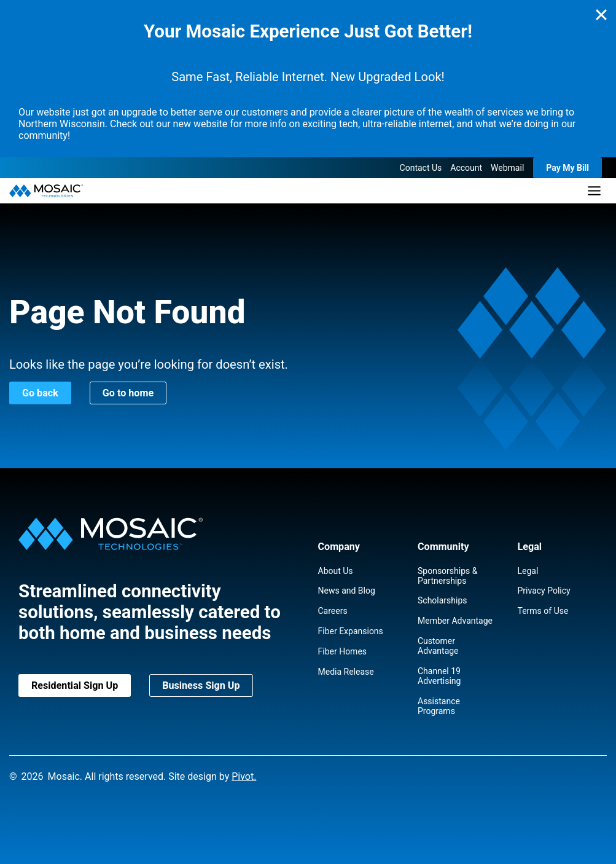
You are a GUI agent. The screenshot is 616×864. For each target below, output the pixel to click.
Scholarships (443, 600)
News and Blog (347, 591)
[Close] (601, 15)
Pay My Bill (567, 168)
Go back (40, 393)
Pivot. (244, 776)
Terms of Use (543, 611)
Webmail (507, 168)
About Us (336, 571)
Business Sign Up (201, 685)
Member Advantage (455, 621)
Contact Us (421, 168)
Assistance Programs (439, 706)
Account (466, 168)
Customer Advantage (438, 646)
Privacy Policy (544, 591)
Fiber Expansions (351, 631)
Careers (333, 611)
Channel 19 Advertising (439, 676)
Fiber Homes (343, 651)
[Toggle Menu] (594, 191)
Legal (528, 571)
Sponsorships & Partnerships (447, 576)
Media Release (346, 672)
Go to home (128, 393)
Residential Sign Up (75, 685)
